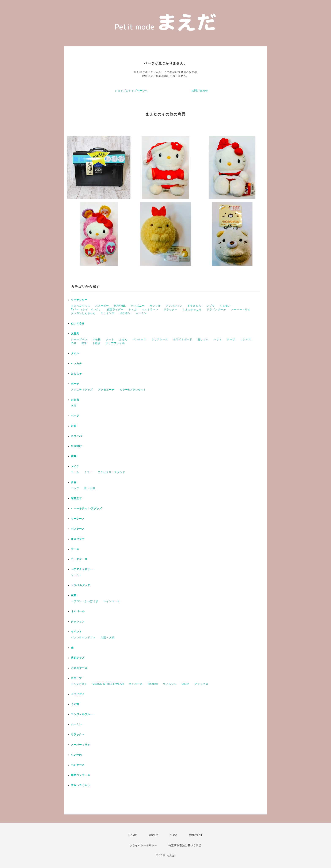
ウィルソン (170, 684)
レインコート (112, 601)
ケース (75, 549)
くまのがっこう (192, 310)
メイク (75, 466)
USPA (186, 684)
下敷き (96, 343)
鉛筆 (84, 343)
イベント (76, 632)
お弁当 (75, 400)
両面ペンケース (81, 775)
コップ (75, 488)
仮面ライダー (115, 310)
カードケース (79, 559)
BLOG (174, 835)
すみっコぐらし (81, 306)
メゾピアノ (78, 694)
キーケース (78, 519)
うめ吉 (75, 704)
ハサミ (218, 339)
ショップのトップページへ (131, 91)
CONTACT (196, 835)
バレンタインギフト (83, 638)
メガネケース (79, 668)
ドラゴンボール (216, 310)
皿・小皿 (90, 488)
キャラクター (79, 300)
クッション (78, 622)
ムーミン (141, 313)
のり (74, 343)
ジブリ (211, 306)
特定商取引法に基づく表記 (185, 845)
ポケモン (125, 313)
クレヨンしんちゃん (83, 313)
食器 (74, 482)
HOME (133, 835)
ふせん (123, 339)
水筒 (74, 406)
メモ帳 (97, 339)
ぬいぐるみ (78, 323)
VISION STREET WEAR (108, 684)
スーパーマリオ (241, 310)
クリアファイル (115, 343)
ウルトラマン (150, 310)
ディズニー (138, 306)
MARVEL (120, 306)
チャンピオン (79, 684)
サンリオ (155, 306)
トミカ (133, 310)
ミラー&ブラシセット (133, 390)
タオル (75, 353)
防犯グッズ (78, 658)
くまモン (225, 306)
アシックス (201, 684)
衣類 (74, 595)
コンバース (136, 684)
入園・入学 (108, 638)
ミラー (88, 472)
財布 (74, 426)
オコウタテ (78, 539)
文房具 (75, 334)
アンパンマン (174, 306)
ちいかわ (76, 755)
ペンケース (139, 339)
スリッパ (76, 436)
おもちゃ (76, 374)
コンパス (246, 339)
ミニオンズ (108, 313)
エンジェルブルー (82, 714)
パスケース (78, 529)
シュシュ (76, 575)
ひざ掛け (76, 446)
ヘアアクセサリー (82, 569)
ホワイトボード (183, 339)
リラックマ (170, 310)
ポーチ (75, 384)
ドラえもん (194, 306)
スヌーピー (102, 306)
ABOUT (153, 835)
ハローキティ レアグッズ (86, 509)
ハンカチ (76, 363)
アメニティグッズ (82, 390)
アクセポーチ (106, 390)
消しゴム (203, 339)
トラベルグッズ (81, 585)
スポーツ (76, 678)
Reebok (153, 684)
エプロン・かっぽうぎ (85, 601)
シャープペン (79, 339)
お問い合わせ (200, 91)
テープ (231, 339)
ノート (110, 339)
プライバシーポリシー (143, 845)
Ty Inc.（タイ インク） (86, 310)
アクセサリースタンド (111, 472)
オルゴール (78, 611)
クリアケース (160, 339)
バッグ (75, 416)
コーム (75, 472)
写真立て (76, 498)
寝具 (74, 456)
